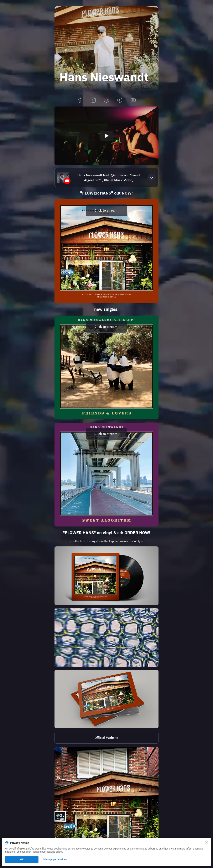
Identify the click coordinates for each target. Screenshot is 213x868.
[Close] (207, 842)
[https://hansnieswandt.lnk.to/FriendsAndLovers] (106, 367)
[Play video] (106, 136)
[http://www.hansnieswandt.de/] (106, 738)
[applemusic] (120, 100)
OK (22, 859)
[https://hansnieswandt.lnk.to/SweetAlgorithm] (106, 475)
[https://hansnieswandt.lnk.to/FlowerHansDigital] (106, 251)
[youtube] (133, 100)
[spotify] (106, 100)
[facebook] (80, 100)
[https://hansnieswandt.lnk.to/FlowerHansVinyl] (106, 576)
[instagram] (93, 100)
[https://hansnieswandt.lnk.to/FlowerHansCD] (106, 699)
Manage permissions (55, 859)
